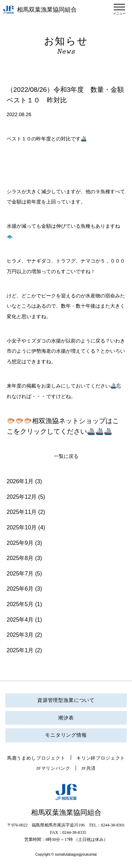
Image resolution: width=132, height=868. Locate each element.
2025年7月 (20, 574)
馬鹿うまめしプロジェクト (36, 758)
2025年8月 (20, 558)
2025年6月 (20, 589)
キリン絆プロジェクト (101, 758)
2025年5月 (20, 604)
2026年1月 (20, 481)
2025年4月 (20, 620)
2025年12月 (22, 497)
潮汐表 (66, 718)
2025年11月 (22, 512)
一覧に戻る (66, 456)
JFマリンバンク (53, 768)
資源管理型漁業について (66, 700)
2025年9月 (20, 543)
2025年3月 (20, 635)
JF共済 (89, 768)
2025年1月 (20, 650)
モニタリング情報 (66, 735)
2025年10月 (22, 527)
